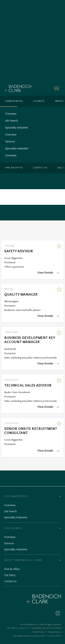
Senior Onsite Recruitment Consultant (31, 431)
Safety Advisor (19, 251)
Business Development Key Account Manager (30, 340)
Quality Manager (21, 295)
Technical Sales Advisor (28, 385)
